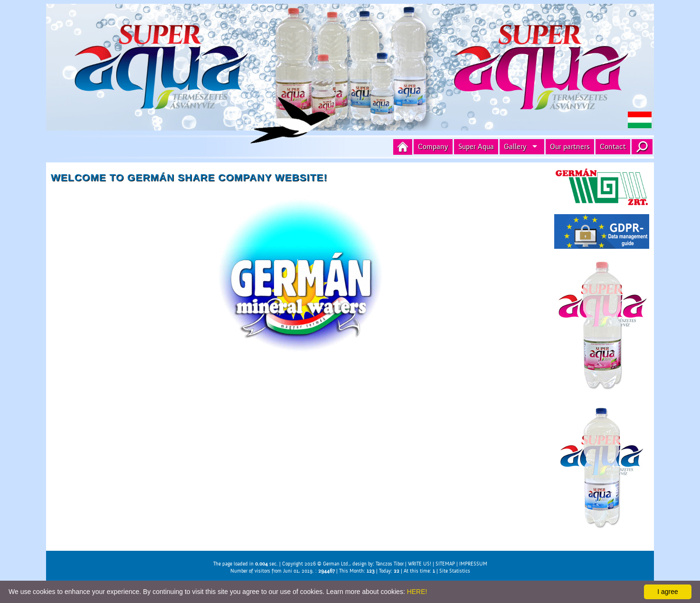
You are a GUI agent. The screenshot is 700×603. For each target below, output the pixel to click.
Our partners (570, 147)
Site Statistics (455, 571)
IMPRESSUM (473, 564)
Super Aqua (476, 147)
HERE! (417, 592)
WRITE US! (420, 564)
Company (433, 147)
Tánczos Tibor (390, 564)
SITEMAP (445, 564)
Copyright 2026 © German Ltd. (316, 564)
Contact (613, 147)
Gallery (515, 147)
